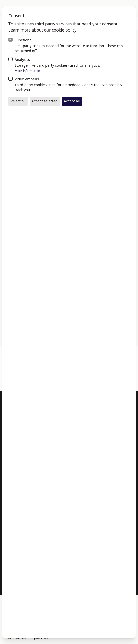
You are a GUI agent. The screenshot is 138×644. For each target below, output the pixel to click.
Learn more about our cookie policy (42, 30)
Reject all (18, 101)
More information (27, 71)
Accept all (72, 101)
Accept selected (45, 101)
